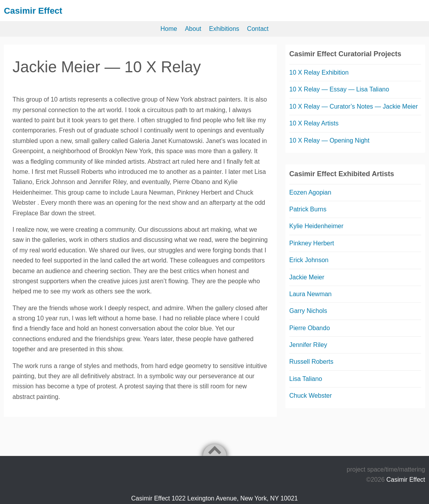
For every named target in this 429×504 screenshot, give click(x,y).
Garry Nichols (308, 311)
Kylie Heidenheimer (316, 226)
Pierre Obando (310, 328)
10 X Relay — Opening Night (329, 140)
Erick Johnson (309, 260)
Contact (258, 29)
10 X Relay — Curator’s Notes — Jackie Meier (353, 106)
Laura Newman (311, 294)
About (193, 29)
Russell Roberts (311, 362)
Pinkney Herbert (312, 243)
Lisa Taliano (306, 379)
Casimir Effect (35, 10)
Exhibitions (224, 29)
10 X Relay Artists (314, 123)
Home (169, 29)
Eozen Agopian (310, 192)
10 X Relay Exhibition (319, 72)
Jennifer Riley (308, 345)
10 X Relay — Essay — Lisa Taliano (339, 89)
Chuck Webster (311, 396)
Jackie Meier (307, 277)
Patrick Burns (308, 209)
